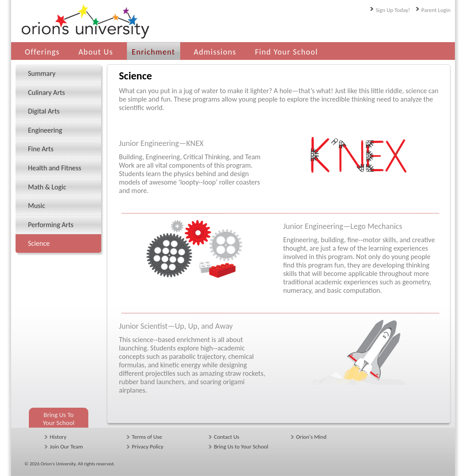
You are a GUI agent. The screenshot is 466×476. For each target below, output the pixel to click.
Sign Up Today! (393, 10)
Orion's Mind (311, 437)
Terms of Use (147, 437)
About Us (96, 52)
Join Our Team (66, 446)
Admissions (215, 52)
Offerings (42, 52)
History (58, 437)
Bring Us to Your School (241, 446)
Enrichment (154, 52)
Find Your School (286, 52)
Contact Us (227, 437)
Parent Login (436, 10)
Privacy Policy (148, 446)
